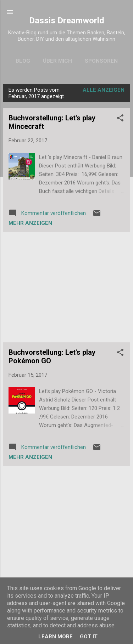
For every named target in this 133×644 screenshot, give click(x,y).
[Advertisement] (66, 287)
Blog (23, 61)
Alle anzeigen (104, 90)
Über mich (57, 61)
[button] (120, 119)
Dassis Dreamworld (67, 21)
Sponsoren (101, 61)
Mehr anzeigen (30, 223)
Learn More (56, 637)
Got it (89, 637)
